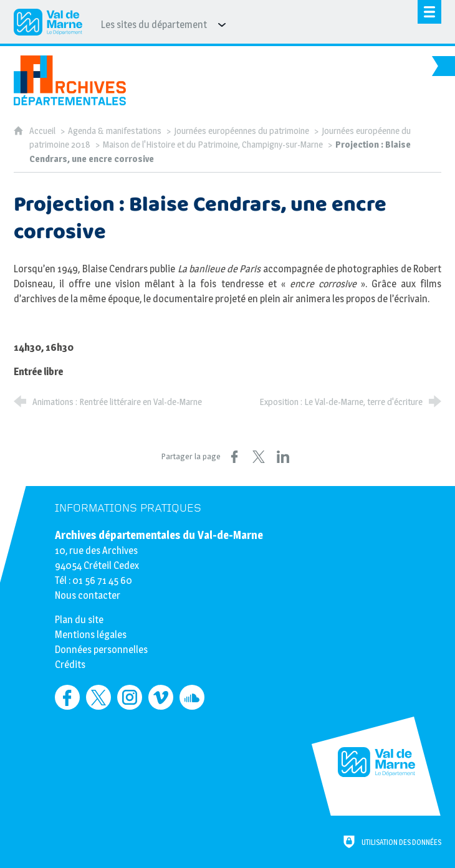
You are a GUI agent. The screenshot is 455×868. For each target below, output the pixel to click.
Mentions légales (91, 635)
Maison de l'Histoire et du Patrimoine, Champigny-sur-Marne (213, 145)
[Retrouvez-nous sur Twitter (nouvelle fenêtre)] (98, 697)
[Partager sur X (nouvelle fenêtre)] (259, 457)
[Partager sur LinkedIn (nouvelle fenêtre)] (283, 457)
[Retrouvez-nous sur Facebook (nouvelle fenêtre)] (67, 697)
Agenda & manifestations (115, 131)
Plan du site (79, 620)
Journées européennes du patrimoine (242, 131)
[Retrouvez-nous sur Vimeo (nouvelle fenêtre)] (161, 697)
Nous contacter (88, 595)
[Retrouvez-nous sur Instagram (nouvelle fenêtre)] (130, 697)
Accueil (43, 131)
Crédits (70, 665)
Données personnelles (101, 650)
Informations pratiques (128, 508)
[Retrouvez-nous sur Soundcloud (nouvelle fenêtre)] (192, 697)
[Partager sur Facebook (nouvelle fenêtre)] (234, 457)
